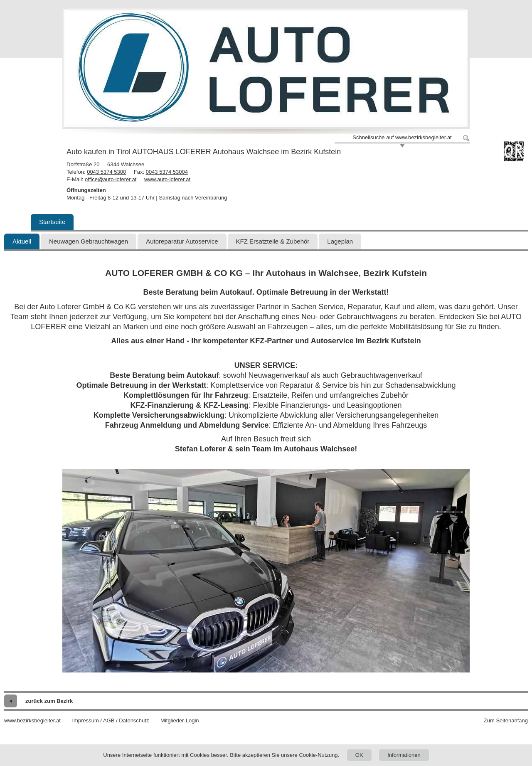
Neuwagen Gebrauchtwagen (89, 241)
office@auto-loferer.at (111, 179)
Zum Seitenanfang (506, 720)
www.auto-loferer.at (167, 179)
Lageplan (340, 241)
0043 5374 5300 (106, 172)
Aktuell (22, 241)
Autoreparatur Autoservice (182, 241)
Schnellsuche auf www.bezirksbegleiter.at (402, 137)
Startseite (52, 222)
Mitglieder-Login (180, 720)
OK (359, 755)
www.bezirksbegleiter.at (32, 720)
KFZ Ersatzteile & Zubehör (273, 241)
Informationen (404, 755)
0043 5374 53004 (167, 172)
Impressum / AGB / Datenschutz (110, 720)
